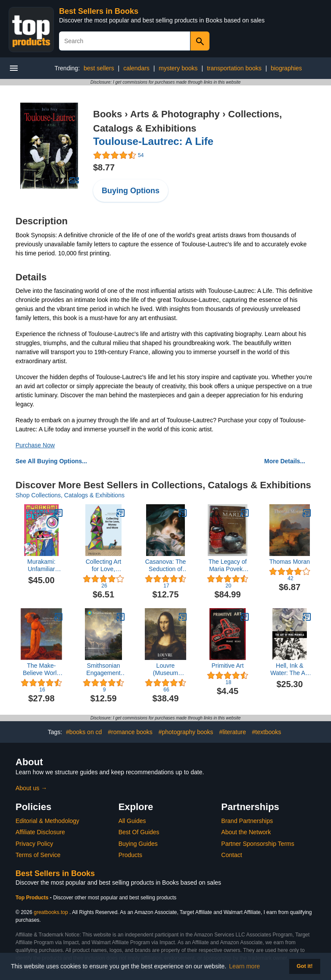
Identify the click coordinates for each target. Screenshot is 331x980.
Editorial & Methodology (47, 821)
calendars (136, 68)
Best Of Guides (139, 832)
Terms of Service (38, 855)
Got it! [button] (304, 966)
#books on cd (84, 732)
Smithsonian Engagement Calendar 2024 (103, 669)
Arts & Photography (175, 114)
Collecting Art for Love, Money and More (103, 565)
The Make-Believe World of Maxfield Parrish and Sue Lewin (41, 669)
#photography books (186, 732)
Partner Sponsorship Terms (258, 844)
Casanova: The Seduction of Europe (166, 565)
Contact (231, 855)
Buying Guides (138, 844)
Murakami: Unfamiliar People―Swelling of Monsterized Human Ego (41, 565)
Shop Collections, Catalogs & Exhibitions (70, 495)
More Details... (285, 461)
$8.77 (104, 167)
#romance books (130, 732)
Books (108, 114)
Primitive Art (228, 666)
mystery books (178, 68)
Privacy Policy (34, 844)
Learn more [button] (245, 966)
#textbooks (267, 732)
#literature (232, 732)
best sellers (99, 68)
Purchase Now (35, 445)
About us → (31, 788)
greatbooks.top (51, 912)
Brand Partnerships (247, 821)
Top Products (33, 898)
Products (130, 855)
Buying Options (131, 191)
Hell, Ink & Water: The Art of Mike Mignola (289, 669)
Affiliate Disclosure (40, 832)
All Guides (132, 821)
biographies (286, 68)
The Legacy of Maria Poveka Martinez (228, 565)
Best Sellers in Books (99, 11)
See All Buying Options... (51, 461)
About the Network (246, 832)
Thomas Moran (290, 562)
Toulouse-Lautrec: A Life (153, 141)
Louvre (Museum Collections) (165, 669)
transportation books (234, 68)
